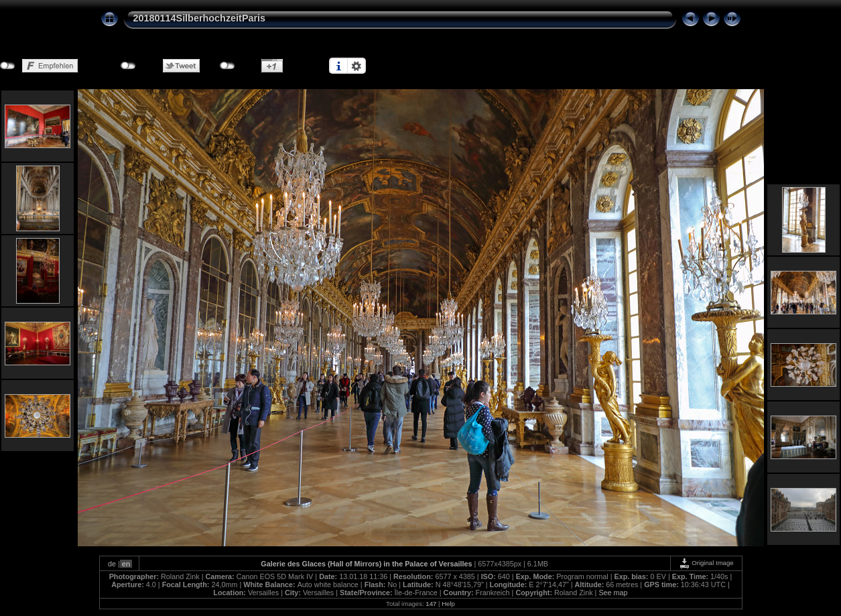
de (112, 564)
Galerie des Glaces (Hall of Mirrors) (321, 564)
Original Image (706, 563)
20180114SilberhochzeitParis (200, 18)
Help (448, 604)
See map (613, 593)
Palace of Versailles (438, 564)
